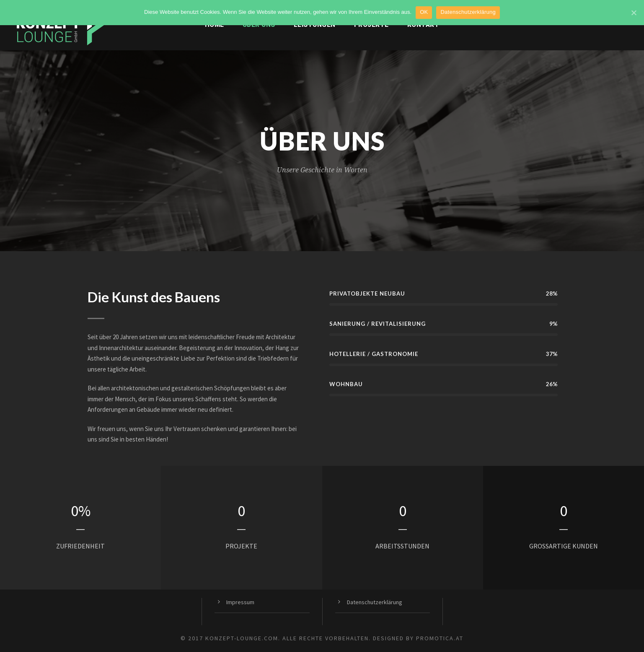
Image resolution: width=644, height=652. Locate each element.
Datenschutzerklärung (375, 602)
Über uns (259, 25)
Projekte (371, 25)
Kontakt (423, 25)
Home (215, 25)
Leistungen (315, 25)
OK (424, 12)
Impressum (240, 602)
